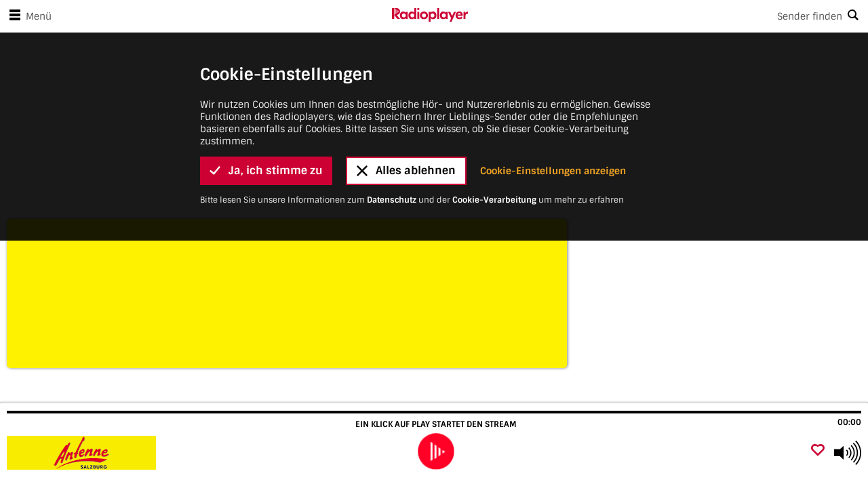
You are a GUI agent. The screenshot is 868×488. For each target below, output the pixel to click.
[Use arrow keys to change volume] (848, 453)
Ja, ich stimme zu (266, 142)
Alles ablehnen (406, 142)
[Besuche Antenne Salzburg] (83, 453)
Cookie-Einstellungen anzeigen (553, 142)
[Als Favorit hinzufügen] (818, 451)
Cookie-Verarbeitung (494, 171)
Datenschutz (392, 171)
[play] (436, 452)
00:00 (849, 422)
